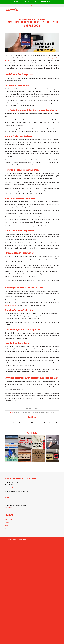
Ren (37, 408)
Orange (7, 522)
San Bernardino (9, 529)
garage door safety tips (48, 412)
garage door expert (11, 305)
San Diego (8, 532)
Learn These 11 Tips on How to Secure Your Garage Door (32, 24)
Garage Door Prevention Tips (28, 19)
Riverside (8, 526)
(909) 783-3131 (14, 487)
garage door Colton (34, 412)
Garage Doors (41, 19)
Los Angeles (8, 519)
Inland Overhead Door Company (44, 378)
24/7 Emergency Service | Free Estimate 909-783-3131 (32, 2)
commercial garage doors (20, 412)
